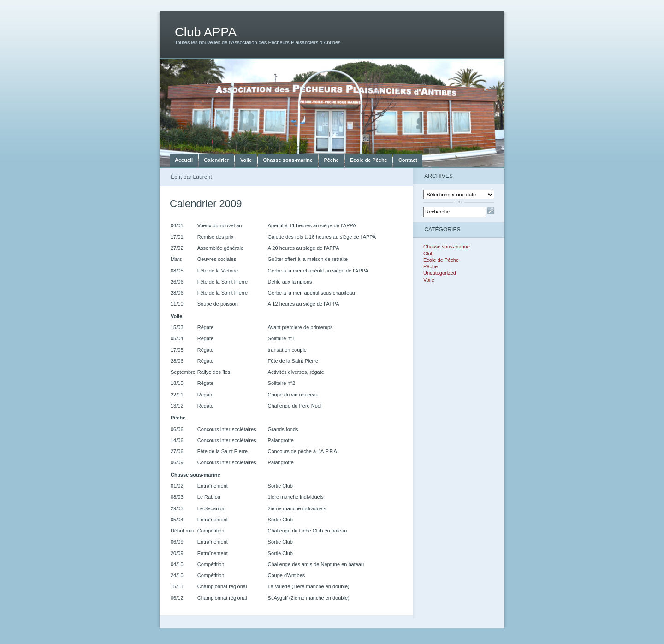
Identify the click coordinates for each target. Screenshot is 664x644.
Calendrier (216, 160)
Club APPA (206, 32)
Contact (408, 160)
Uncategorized (440, 273)
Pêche (331, 160)
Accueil (184, 160)
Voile (246, 160)
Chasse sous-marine (288, 160)
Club (429, 254)
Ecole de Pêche (369, 160)
